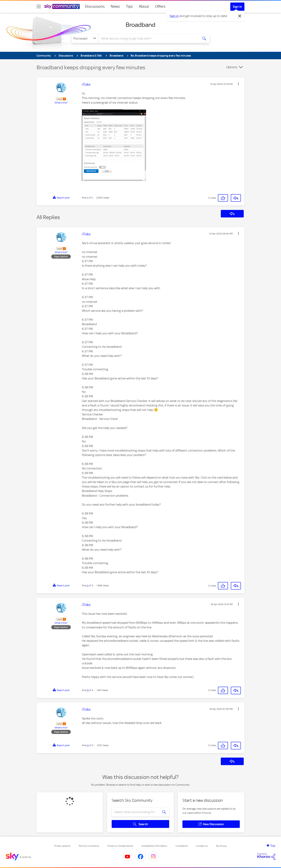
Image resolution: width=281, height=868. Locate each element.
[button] (238, 84)
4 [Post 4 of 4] (88, 745)
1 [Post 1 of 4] (88, 198)
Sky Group (221, 846)
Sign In (237, 7)
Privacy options (62, 846)
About (144, 6)
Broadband (140, 25)
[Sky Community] (62, 6)
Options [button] (232, 67)
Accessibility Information (154, 846)
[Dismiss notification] (240, 16)
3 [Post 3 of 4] (88, 690)
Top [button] (273, 846)
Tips (129, 6)
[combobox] (148, 38)
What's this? (61, 103)
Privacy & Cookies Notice (120, 846)
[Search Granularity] (85, 38)
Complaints (182, 846)
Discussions (95, 6)
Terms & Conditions (89, 846)
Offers (160, 6)
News (115, 6)
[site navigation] (39, 6)
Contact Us (202, 846)
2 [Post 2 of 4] (88, 585)
